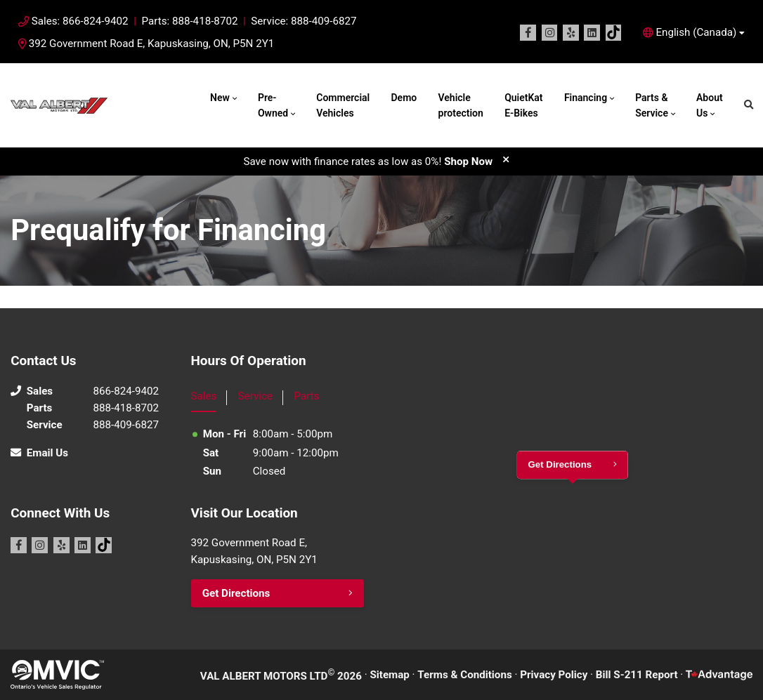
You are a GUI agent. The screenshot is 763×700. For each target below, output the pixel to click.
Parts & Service (652, 105)
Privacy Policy (554, 675)
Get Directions (236, 593)
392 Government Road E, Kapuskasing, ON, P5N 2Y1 (146, 44)
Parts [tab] (306, 396)
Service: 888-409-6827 (304, 21)
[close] (506, 159)
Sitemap (389, 675)
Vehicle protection (461, 105)
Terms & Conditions (464, 675)
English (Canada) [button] (696, 32)
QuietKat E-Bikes (523, 105)
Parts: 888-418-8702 (189, 21)
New (220, 98)
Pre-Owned (273, 105)
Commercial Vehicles (343, 105)
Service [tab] (255, 396)
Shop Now (468, 161)
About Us (710, 105)
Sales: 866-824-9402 (80, 21)
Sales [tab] (204, 396)
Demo (404, 98)
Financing (586, 98)
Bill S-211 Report (637, 675)
